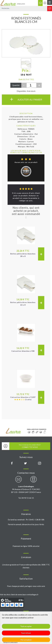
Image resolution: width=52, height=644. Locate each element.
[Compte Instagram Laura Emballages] (40, 463)
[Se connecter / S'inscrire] (45, 3)
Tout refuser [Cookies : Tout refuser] (26, 633)
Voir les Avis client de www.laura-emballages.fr (19, 594)
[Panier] (40, 3)
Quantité (16, 85)
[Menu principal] (50, 2)
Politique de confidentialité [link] (11, 643)
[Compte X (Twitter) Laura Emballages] (25, 463)
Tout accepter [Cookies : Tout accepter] (26, 626)
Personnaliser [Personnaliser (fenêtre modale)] (26, 640)
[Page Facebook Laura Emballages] (12, 463)
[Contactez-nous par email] (18, 481)
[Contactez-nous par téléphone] (34, 481)
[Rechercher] (50, 9)
